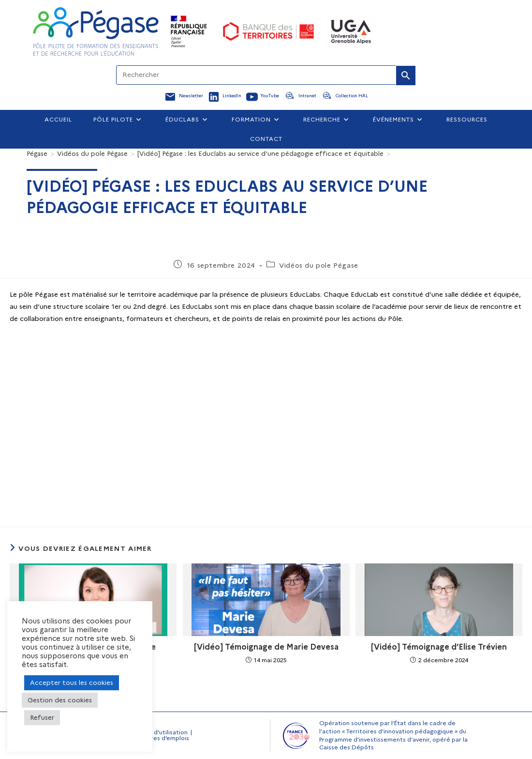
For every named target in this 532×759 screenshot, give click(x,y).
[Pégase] (37, 153)
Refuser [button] (42, 717)
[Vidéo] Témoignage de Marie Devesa (266, 647)
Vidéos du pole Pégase (319, 265)
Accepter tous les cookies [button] (72, 683)
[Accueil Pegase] (96, 31)
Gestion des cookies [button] (60, 700)
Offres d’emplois (165, 738)
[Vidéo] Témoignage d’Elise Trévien (439, 647)
